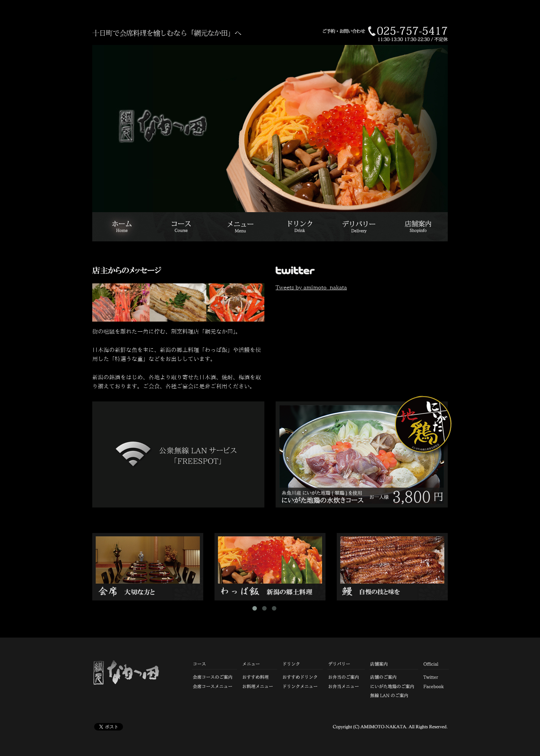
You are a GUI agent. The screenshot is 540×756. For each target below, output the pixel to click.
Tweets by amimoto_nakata (311, 287)
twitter (362, 272)
